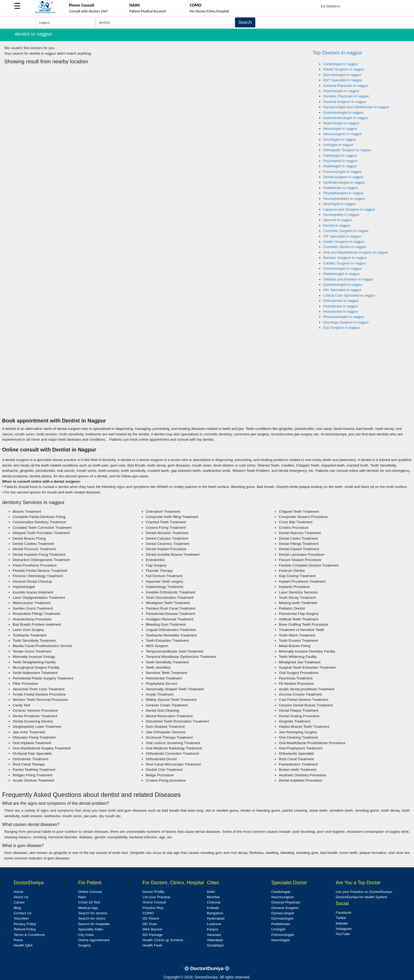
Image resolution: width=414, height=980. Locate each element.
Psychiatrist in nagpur (340, 161)
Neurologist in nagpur (340, 129)
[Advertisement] (207, 378)
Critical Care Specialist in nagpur (349, 295)
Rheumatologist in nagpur (344, 317)
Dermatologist (283, 918)
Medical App (88, 908)
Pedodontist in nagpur (341, 306)
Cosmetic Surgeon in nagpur (346, 231)
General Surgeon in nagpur (345, 102)
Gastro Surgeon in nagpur (344, 242)
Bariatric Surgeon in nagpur (345, 258)
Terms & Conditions (29, 935)
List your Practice (156, 897)
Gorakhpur (215, 945)
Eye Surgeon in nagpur (342, 328)
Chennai (214, 902)
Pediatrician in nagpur (341, 188)
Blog (17, 908)
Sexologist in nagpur (339, 204)
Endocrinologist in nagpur (343, 113)
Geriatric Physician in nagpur (346, 96)
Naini (82, 897)
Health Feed (152, 945)
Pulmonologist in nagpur (342, 172)
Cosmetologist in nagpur (343, 268)
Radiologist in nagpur (340, 166)
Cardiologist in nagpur (341, 64)
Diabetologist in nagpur (342, 274)
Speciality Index (91, 929)
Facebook (344, 913)
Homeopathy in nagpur (341, 215)
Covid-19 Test (89, 902)
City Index (86, 935)
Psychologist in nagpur (341, 91)
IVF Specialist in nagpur (342, 236)
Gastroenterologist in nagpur (346, 118)
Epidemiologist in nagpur (343, 285)
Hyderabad (216, 918)
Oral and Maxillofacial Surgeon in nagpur (356, 252)
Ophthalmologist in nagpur (344, 182)
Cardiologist (281, 892)
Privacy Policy (25, 924)
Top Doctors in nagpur (337, 53)
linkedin (342, 923)
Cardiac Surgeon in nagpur (345, 263)
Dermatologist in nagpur (342, 75)
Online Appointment (94, 940)
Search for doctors (93, 913)
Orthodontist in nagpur (341, 301)
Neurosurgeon (283, 897)
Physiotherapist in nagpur (343, 193)
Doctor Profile (153, 892)
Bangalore (215, 913)
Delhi (211, 892)
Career (19, 902)
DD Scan (150, 924)
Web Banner (152, 929)
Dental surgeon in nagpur (343, 177)
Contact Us (23, 913)
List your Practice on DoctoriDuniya (364, 892)
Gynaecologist (283, 913)
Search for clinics (92, 918)
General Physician (286, 902)
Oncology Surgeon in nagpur (346, 322)
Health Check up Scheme (163, 940)
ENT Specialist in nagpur (343, 80)
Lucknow (214, 924)
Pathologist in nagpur (340, 156)
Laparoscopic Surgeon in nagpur (349, 209)
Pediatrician (281, 924)
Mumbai (213, 897)
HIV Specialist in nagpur (342, 290)
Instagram (344, 929)
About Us (21, 897)
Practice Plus (153, 908)
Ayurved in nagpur (338, 220)
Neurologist (281, 940)
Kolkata (213, 908)
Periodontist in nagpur (341, 311)
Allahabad (215, 940)
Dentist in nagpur (337, 225)
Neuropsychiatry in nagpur (344, 199)
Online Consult (90, 892)
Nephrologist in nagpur (341, 123)
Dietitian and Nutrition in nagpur (348, 279)
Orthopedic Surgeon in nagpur (347, 150)
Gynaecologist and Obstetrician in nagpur (356, 107)
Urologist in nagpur (338, 145)
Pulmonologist (283, 935)
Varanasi (214, 935)
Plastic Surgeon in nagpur (344, 69)
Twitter (341, 918)
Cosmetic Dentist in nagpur (345, 247)
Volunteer (21, 918)
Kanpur (213, 929)
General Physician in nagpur (346, 86)
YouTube (343, 934)
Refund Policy (25, 929)
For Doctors (331, 6)
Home (18, 892)
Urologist (279, 929)
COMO (148, 913)
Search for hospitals (94, 924)
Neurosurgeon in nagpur (343, 134)
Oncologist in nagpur (340, 139)
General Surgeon (285, 908)
